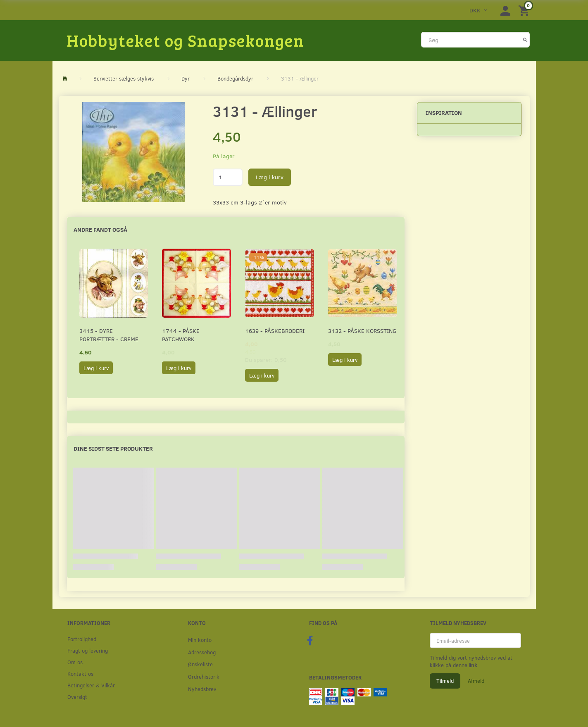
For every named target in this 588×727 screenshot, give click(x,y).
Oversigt (77, 697)
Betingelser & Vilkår (91, 685)
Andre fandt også (100, 229)
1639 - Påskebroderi (275, 331)
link (472, 665)
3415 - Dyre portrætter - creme (109, 335)
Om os (75, 662)
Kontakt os (80, 674)
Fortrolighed (82, 639)
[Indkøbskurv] (525, 10)
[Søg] (525, 40)
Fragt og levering (88, 650)
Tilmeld (445, 681)
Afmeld (476, 681)
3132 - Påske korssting (362, 331)
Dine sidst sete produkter (113, 448)
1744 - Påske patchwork (181, 335)
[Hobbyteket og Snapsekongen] (186, 40)
